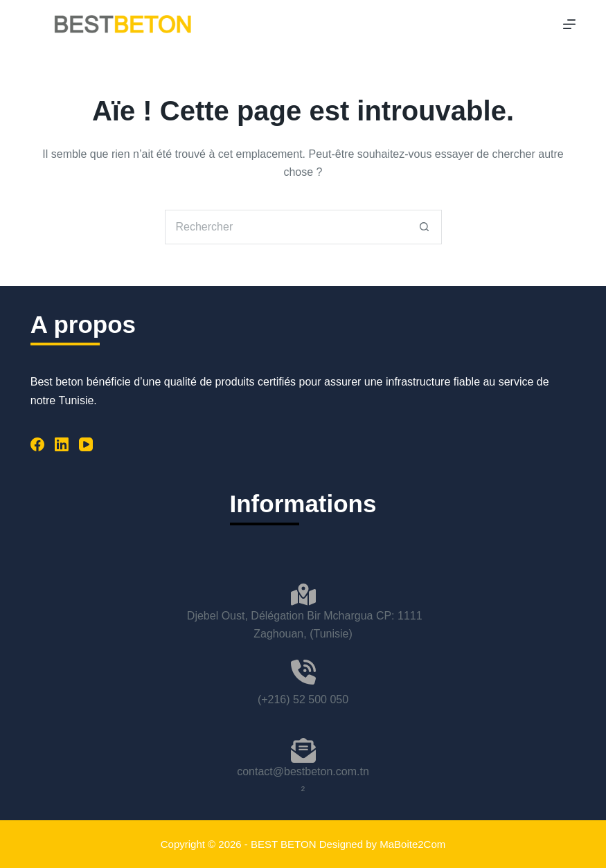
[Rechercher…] (286, 227)
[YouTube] (86, 444)
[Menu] (569, 24)
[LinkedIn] (62, 444)
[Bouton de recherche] (425, 227)
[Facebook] (37, 444)
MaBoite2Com (412, 844)
